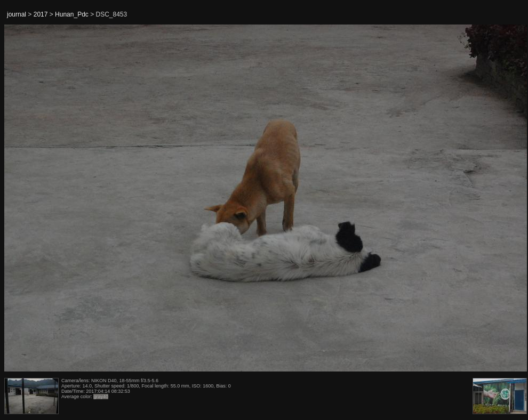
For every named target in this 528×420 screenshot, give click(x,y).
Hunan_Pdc (72, 14)
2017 (41, 14)
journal (17, 14)
